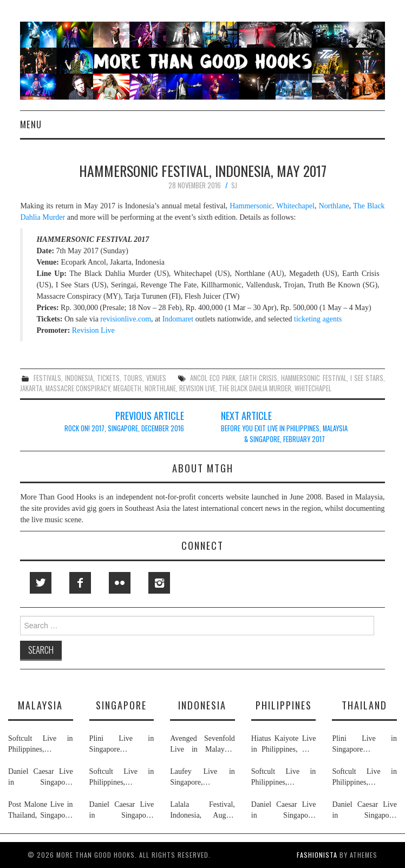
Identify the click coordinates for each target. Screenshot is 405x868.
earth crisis (258, 378)
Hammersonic (251, 206)
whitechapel (313, 388)
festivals (47, 378)
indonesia (79, 378)
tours (133, 378)
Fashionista (317, 855)
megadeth (127, 388)
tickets (108, 378)
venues (156, 378)
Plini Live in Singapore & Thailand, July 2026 (122, 745)
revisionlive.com (126, 319)
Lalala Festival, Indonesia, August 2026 (203, 811)
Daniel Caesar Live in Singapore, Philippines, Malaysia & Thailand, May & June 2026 (41, 778)
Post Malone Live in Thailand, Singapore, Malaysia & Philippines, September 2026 (41, 811)
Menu (31, 124)
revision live (197, 388)
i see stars (367, 378)
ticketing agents (318, 319)
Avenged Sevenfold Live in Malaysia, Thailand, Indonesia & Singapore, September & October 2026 (203, 745)
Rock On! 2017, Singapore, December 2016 (124, 428)
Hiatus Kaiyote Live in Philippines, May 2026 (284, 745)
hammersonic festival (313, 378)
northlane (160, 388)
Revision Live (93, 330)
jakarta (31, 388)
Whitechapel (295, 206)
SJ (234, 185)
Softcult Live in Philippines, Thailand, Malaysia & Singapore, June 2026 (41, 745)
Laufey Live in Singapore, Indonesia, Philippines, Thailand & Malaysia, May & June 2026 (203, 778)
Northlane (334, 206)
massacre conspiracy (78, 388)
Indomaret (178, 319)
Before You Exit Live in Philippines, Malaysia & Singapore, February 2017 (284, 434)
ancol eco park (213, 378)
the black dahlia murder (255, 388)
